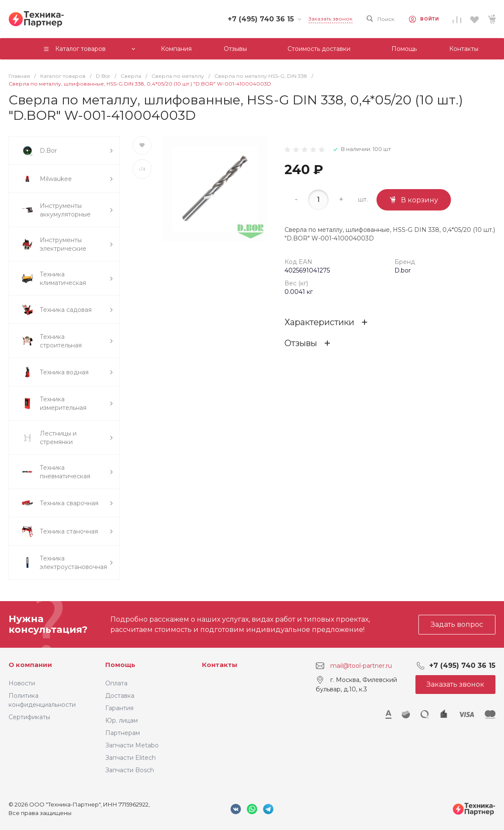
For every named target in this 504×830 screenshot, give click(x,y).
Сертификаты (29, 717)
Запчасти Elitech (130, 758)
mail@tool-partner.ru (361, 666)
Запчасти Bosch (130, 770)
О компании (30, 665)
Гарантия (119, 708)
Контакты (220, 665)
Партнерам (123, 733)
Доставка (120, 696)
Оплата (116, 683)
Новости (22, 683)
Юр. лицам (122, 720)
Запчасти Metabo (132, 745)
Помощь (120, 665)
